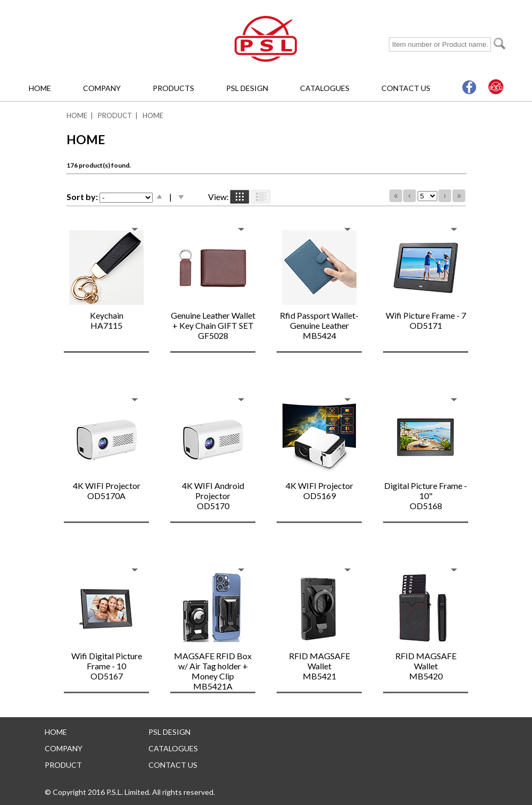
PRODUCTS (173, 88)
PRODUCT (115, 115)
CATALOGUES (325, 88)
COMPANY (102, 88)
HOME (40, 88)
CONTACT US (406, 88)
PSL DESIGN (247, 88)
